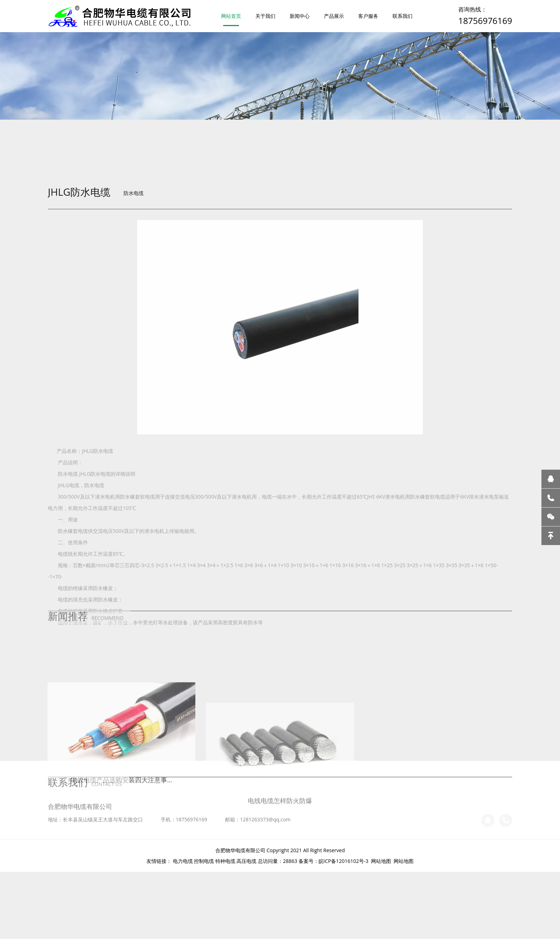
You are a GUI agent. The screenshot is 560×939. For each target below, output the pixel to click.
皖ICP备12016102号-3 (344, 861)
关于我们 (265, 16)
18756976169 (485, 21)
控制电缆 (204, 861)
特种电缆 (225, 861)
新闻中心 (300, 16)
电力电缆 (183, 861)
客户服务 (368, 16)
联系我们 (402, 16)
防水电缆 (134, 233)
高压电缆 (246, 861)
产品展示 (334, 16)
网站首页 (231, 16)
